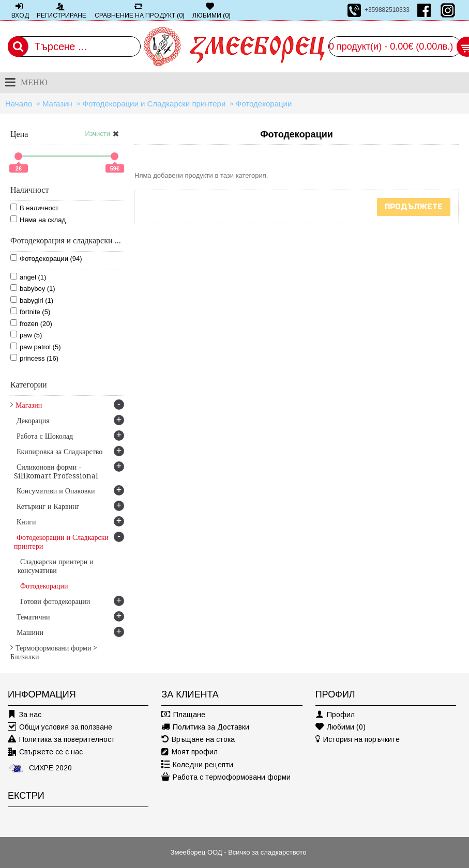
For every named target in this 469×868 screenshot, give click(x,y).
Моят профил (190, 752)
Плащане (183, 715)
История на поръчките (358, 740)
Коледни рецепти (197, 765)
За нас (25, 715)
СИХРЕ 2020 (40, 767)
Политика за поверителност (61, 740)
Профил (335, 715)
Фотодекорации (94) (46, 258)
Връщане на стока (198, 740)
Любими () (341, 727)
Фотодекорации (264, 104)
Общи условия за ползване (60, 727)
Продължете (414, 207)
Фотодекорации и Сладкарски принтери (154, 104)
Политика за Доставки (205, 727)
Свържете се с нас (45, 752)
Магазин (57, 104)
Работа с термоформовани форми (226, 777)
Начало (19, 104)
